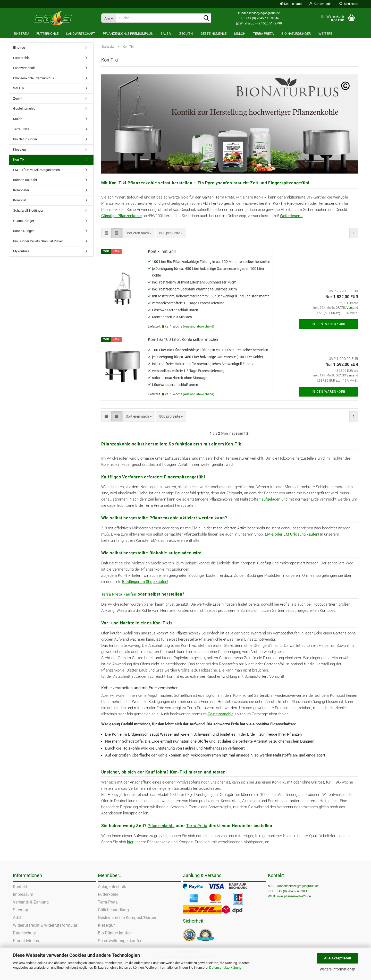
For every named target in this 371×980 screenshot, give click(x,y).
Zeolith (186, 34)
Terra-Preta (108, 902)
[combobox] (139, 233)
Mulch (240, 34)
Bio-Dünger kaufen (115, 933)
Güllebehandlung (113, 910)
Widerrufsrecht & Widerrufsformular (45, 925)
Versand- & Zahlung (31, 902)
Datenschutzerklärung (225, 968)
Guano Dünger (24, 221)
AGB (17, 918)
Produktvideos (26, 941)
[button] (291, 4)
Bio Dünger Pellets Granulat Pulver (38, 241)
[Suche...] (109, 18)
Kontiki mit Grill (162, 251)
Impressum (23, 894)
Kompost (20, 200)
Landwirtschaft (81, 34)
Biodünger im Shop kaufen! (145, 582)
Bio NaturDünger (296, 34)
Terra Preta (263, 34)
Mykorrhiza (21, 251)
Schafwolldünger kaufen (120, 941)
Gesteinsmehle (213, 34)
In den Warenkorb (328, 324)
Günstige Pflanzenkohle (121, 216)
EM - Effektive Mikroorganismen (36, 170)
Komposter (21, 190)
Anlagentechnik (112, 887)
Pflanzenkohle (161, 826)
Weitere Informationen (338, 969)
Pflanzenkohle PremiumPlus (128, 34)
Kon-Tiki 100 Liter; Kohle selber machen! (184, 339)
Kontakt (20, 887)
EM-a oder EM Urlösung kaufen (292, 534)
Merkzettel (349, 4)
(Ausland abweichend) (199, 326)
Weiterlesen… (291, 216)
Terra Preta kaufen (119, 594)
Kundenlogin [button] (321, 4)
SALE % (166, 34)
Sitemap (20, 910)
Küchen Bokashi (25, 180)
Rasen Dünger (23, 231)
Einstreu (21, 34)
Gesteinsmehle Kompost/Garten (127, 918)
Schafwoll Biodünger (28, 210)
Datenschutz (24, 933)
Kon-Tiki (19, 160)
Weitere (325, 34)
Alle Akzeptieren (338, 958)
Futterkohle (47, 34)
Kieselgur (20, 149)
